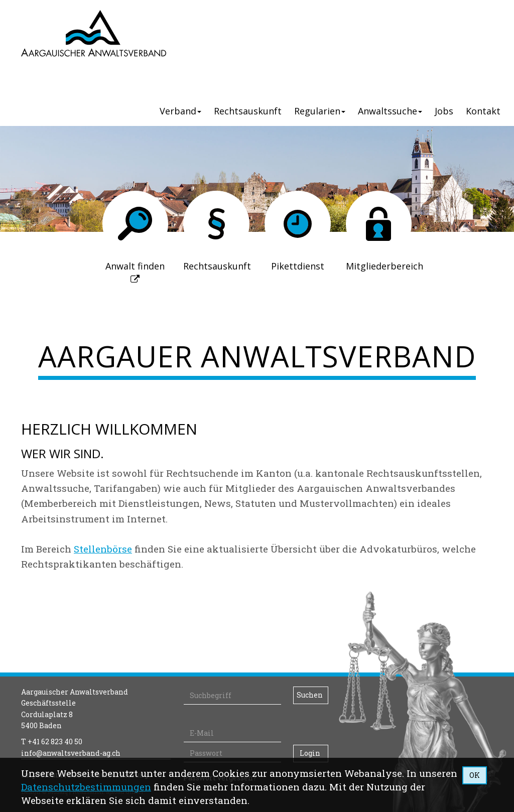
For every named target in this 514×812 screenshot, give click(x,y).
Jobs (444, 111)
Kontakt (483, 111)
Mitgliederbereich (384, 266)
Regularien (320, 111)
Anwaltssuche (390, 111)
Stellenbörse (103, 549)
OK (475, 775)
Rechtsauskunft (248, 111)
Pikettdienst (298, 266)
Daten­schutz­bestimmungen (86, 787)
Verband (180, 111)
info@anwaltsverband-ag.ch (71, 753)
